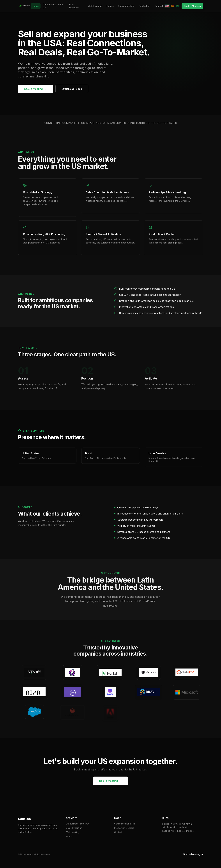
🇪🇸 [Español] (172, 6)
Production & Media (124, 828)
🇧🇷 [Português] (177, 6)
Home (36, 6)
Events (110, 6)
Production (145, 6)
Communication (126, 6)
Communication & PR (125, 824)
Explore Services (72, 89)
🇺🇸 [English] (167, 6)
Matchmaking (95, 6)
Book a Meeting (192, 6)
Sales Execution (74, 6)
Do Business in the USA (53, 6)
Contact (159, 6)
